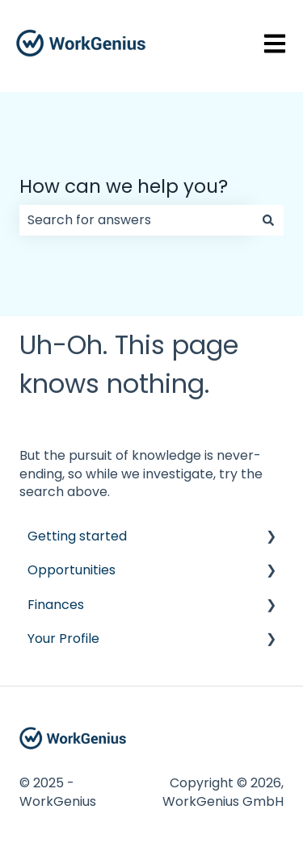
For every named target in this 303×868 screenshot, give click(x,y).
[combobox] (136, 220)
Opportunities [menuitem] (72, 570)
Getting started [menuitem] (77, 536)
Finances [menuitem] (56, 605)
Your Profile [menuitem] (63, 638)
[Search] (268, 220)
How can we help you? (124, 186)
